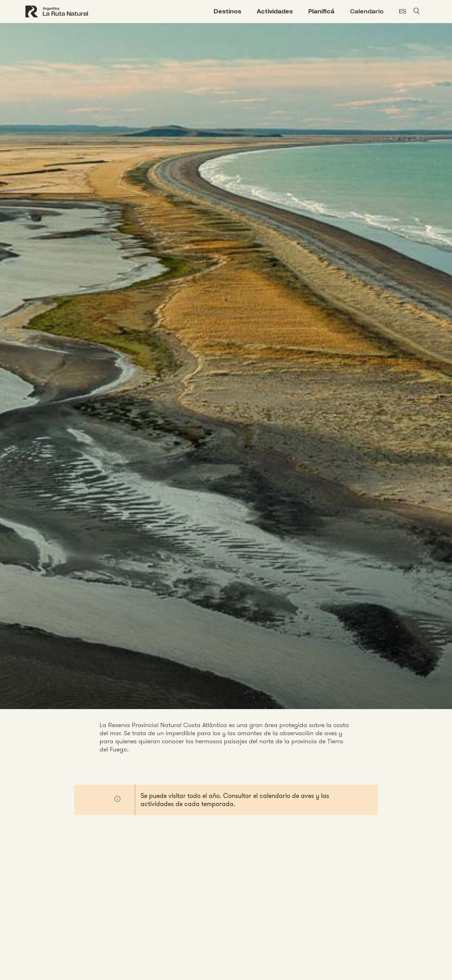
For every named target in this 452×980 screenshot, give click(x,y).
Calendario (367, 11)
